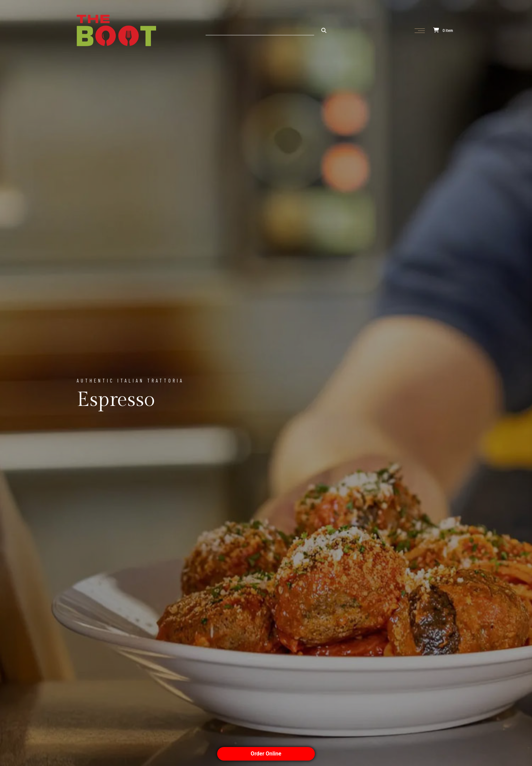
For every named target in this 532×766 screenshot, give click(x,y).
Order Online (266, 754)
